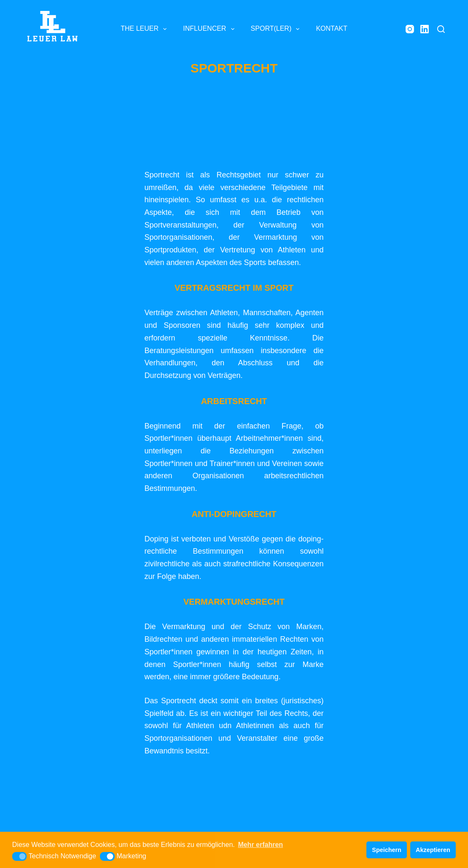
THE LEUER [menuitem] (145, 29)
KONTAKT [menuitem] (331, 28)
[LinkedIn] (425, 29)
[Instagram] (410, 29)
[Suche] (441, 29)
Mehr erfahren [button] (260, 845)
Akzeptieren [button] (433, 850)
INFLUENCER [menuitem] (210, 29)
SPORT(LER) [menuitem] (277, 29)
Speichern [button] (387, 850)
